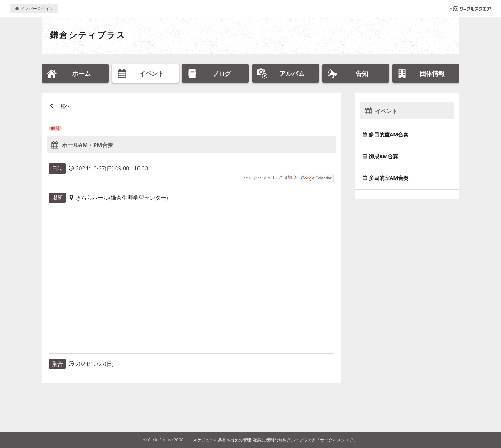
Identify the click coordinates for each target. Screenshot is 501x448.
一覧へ (63, 106)
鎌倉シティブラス (88, 35)
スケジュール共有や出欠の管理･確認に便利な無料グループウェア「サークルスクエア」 (275, 440)
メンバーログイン (34, 9)
